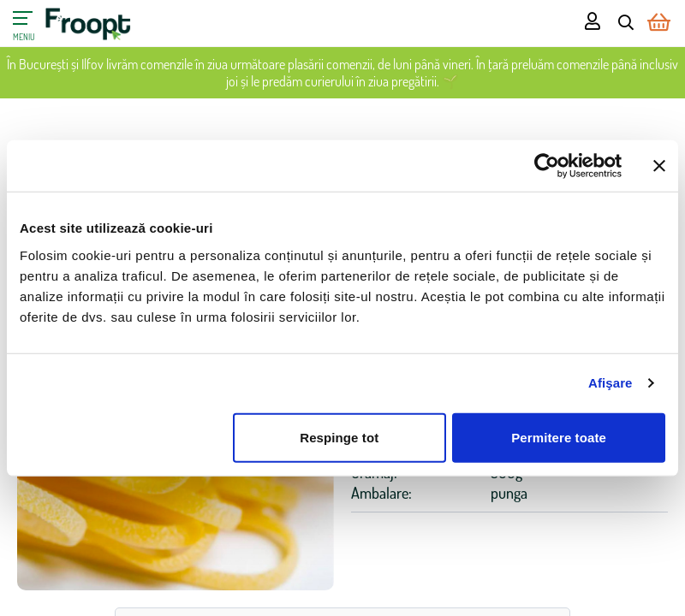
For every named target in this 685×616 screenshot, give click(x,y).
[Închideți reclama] (659, 166)
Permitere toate (559, 437)
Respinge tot (339, 437)
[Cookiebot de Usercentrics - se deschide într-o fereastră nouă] (547, 166)
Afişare (611, 383)
